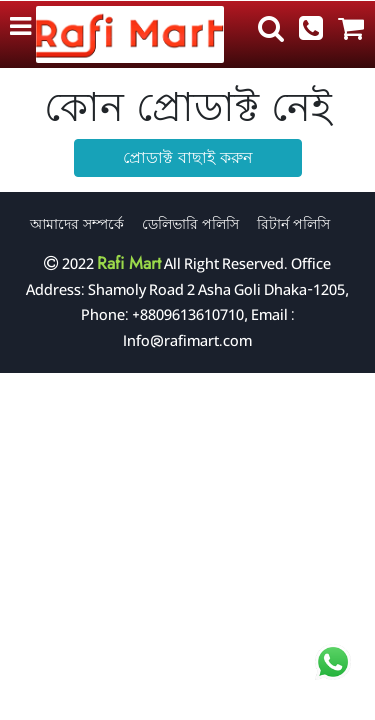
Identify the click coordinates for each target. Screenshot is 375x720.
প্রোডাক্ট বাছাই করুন (188, 157)
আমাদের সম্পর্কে (77, 224)
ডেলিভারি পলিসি (190, 224)
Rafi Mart (129, 263)
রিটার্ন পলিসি (293, 224)
